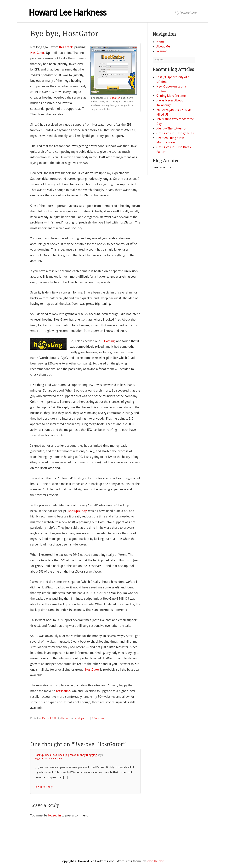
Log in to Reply (44, 787)
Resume (162, 51)
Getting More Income (171, 96)
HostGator (114, 98)
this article (66, 47)
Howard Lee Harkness (67, 13)
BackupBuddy (77, 511)
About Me (163, 46)
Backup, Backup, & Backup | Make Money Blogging (66, 755)
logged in (55, 815)
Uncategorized (81, 718)
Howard (66, 718)
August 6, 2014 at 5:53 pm (48, 759)
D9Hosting (107, 341)
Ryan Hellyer (155, 861)
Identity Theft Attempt (171, 128)
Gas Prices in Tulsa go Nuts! (175, 133)
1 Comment (98, 718)
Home (160, 42)
